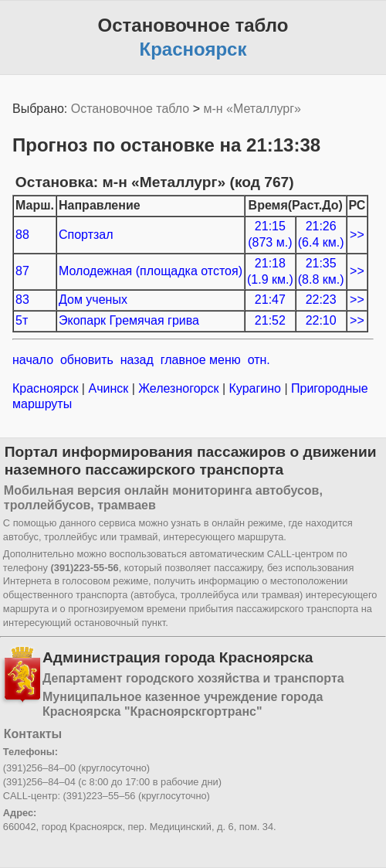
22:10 (321, 320)
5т (22, 320)
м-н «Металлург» (252, 109)
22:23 (321, 300)
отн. (259, 360)
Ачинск (108, 388)
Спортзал (86, 235)
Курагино (255, 388)
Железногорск (179, 388)
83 (22, 300)
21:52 (270, 320)
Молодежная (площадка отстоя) (151, 271)
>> (357, 235)
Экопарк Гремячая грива (129, 320)
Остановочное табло (130, 109)
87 (22, 271)
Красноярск (47, 388)
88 (22, 235)
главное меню (201, 360)
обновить (87, 360)
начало (33, 360)
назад (137, 360)
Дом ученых (93, 300)
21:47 (270, 300)
